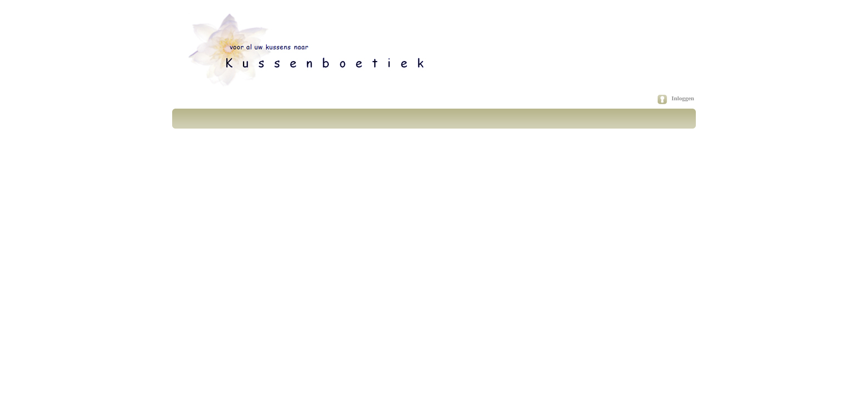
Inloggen (683, 98)
